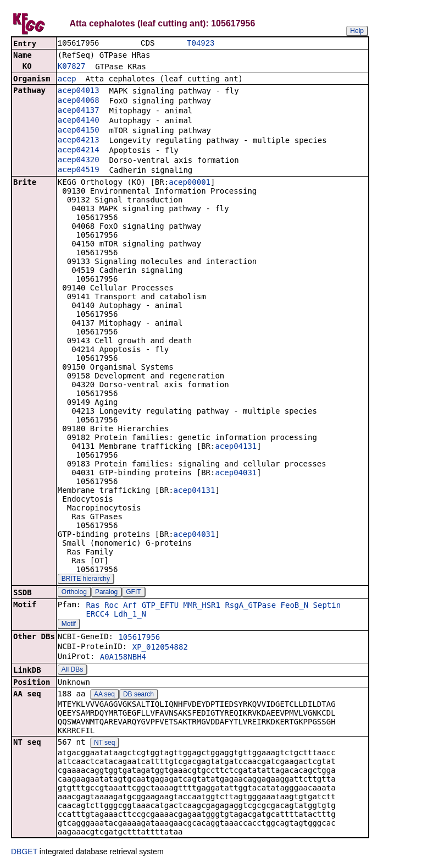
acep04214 (79, 151)
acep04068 (79, 101)
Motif (69, 625)
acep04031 (236, 474)
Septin (327, 606)
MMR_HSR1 (202, 606)
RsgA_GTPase (250, 606)
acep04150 (79, 131)
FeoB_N (295, 606)
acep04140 (79, 121)
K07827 (72, 67)
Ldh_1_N (130, 615)
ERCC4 (97, 615)
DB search (138, 695)
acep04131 (236, 447)
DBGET (24, 853)
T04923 (201, 44)
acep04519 (79, 171)
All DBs (72, 671)
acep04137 (79, 111)
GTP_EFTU (160, 606)
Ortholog (74, 593)
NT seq (104, 744)
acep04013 (79, 91)
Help (357, 31)
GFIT (133, 593)
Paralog (106, 593)
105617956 (139, 638)
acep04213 (79, 141)
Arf (130, 606)
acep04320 (79, 161)
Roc (111, 606)
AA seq (104, 695)
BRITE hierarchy (86, 580)
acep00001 (190, 183)
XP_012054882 (160, 648)
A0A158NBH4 (123, 658)
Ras (93, 606)
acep (67, 80)
